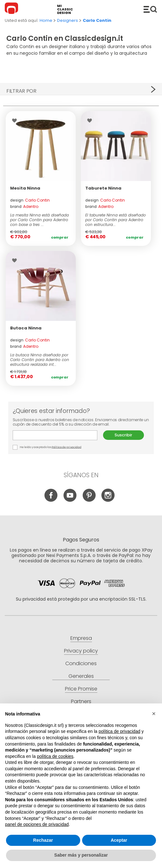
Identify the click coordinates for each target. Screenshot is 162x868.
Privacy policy (81, 651)
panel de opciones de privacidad (37, 824)
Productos (150, 9)
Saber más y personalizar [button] (81, 855)
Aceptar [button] (119, 840)
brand (24, 206)
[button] (154, 714)
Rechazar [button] (43, 840)
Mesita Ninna (25, 188)
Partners (81, 701)
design (30, 200)
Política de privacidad (66, 447)
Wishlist (16, 121)
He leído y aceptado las (47, 447)
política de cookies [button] (55, 756)
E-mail (55, 435)
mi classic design (65, 9)
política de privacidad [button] (120, 731)
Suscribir (123, 435)
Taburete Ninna (103, 188)
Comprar (60, 237)
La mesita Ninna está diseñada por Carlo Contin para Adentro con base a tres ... (39, 220)
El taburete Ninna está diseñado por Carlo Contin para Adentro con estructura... (116, 220)
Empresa (81, 638)
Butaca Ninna (26, 328)
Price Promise (81, 689)
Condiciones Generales (81, 670)
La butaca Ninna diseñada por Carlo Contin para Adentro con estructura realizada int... (40, 360)
